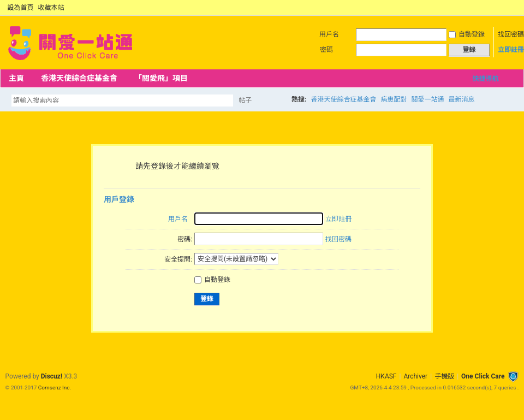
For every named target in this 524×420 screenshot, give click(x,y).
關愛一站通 (427, 99)
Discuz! (52, 376)
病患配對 (394, 99)
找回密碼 (511, 34)
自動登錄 (467, 34)
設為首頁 (21, 8)
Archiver (415, 376)
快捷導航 (485, 79)
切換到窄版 (512, 8)
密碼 (326, 50)
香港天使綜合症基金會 (79, 78)
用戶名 (329, 34)
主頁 (16, 78)
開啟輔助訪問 (503, 8)
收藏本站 (51, 8)
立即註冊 (511, 50)
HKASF (386, 376)
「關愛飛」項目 (161, 78)
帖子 (245, 100)
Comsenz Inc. (55, 388)
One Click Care (483, 376)
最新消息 (461, 99)
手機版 (444, 376)
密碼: (185, 239)
